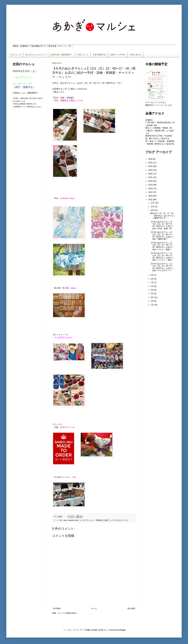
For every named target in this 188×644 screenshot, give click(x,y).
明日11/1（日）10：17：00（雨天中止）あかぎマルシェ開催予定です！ (163, 216)
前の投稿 (131, 608)
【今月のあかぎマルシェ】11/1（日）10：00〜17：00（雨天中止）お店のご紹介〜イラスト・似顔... (162, 257)
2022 (151, 174)
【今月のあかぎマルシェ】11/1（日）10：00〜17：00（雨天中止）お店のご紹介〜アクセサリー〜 (162, 267)
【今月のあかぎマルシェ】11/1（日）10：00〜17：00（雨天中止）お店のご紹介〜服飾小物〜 (162, 236)
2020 (151, 181)
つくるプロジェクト (87, 520)
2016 (151, 196)
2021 (151, 177)
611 (61, 520)
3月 (152, 297)
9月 (152, 275)
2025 (151, 163)
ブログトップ (15, 55)
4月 (152, 294)
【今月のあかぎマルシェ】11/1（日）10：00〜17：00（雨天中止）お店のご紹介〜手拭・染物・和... (162, 225)
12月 (153, 203)
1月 (152, 305)
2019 (151, 185)
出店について (83, 55)
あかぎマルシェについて (36, 55)
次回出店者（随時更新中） (62, 55)
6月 (152, 286)
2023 (151, 170)
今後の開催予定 (99, 55)
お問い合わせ (135, 55)
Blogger (123, 630)
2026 (151, 159)
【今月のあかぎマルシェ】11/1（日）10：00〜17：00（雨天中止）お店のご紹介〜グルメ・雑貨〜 (162, 246)
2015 (151, 200)
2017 (151, 192)
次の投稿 (57, 608)
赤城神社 (149, 120)
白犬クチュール (122, 520)
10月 (153, 210)
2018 (151, 189)
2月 (152, 301)
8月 (152, 279)
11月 (153, 207)
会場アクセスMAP (118, 55)
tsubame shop (73, 520)
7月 (152, 283)
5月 (152, 290)
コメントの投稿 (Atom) (67, 613)
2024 (151, 166)
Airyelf (101, 630)
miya (65, 520)
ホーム (94, 608)
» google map (151, 125)
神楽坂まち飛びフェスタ (106, 520)
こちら (61, 92)
